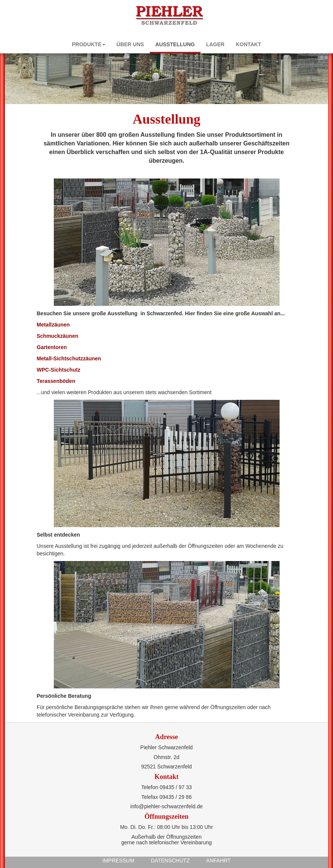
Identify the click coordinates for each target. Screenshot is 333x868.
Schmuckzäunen (58, 336)
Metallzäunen (53, 325)
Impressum (118, 860)
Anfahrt (218, 860)
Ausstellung (175, 44)
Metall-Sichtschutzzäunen (69, 358)
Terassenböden (56, 381)
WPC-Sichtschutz (59, 370)
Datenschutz (170, 860)
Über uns (130, 44)
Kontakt (249, 44)
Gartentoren (52, 347)
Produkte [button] (89, 44)
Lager (215, 44)
